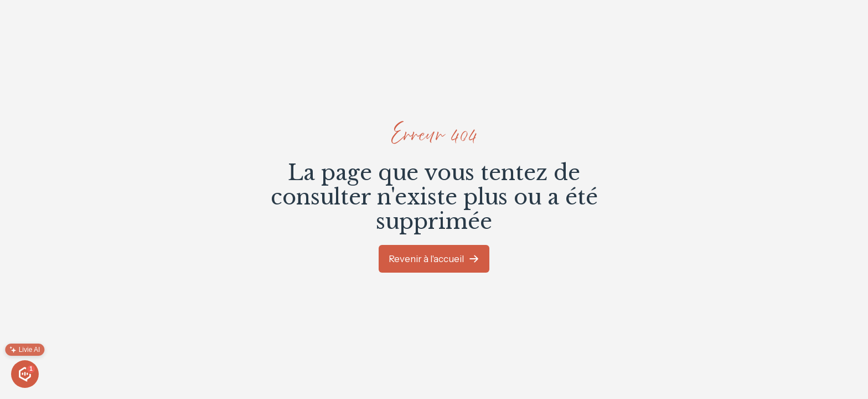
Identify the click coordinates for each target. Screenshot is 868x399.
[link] (434, 259)
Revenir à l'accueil (426, 259)
